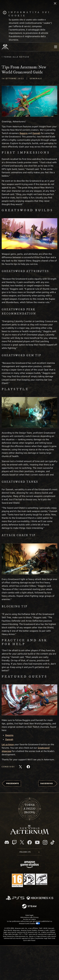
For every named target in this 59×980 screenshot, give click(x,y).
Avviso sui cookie (30, 919)
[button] (30, 101)
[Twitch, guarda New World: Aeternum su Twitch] (14, 842)
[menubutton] (56, 47)
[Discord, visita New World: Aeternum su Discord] (7, 842)
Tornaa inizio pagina (30, 809)
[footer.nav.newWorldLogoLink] (30, 834)
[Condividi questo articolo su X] (20, 767)
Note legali (29, 915)
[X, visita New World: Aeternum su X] (22, 842)
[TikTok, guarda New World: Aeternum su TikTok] (53, 842)
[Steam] (30, 906)
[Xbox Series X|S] (40, 898)
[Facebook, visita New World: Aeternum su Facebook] (30, 842)
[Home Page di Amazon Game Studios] (30, 865)
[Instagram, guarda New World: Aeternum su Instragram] (45, 842)
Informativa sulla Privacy (30, 917)
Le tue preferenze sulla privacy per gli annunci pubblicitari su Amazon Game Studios (30, 922)
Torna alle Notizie (16, 57)
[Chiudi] (55, 4)
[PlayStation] (15, 898)
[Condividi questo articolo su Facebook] (28, 767)
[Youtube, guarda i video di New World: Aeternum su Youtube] (37, 842)
